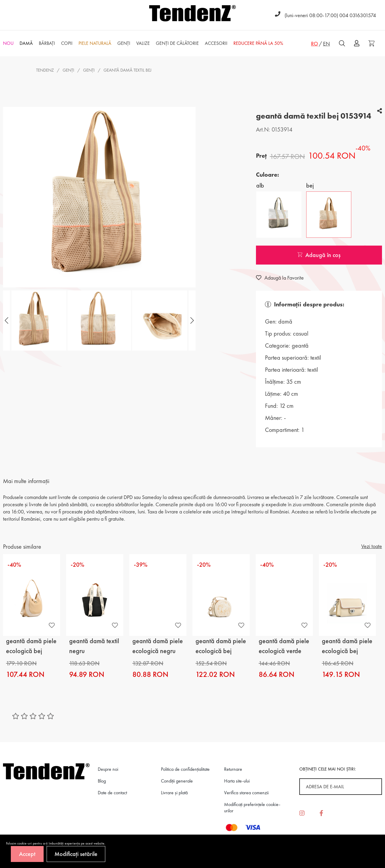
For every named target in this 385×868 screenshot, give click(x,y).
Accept (27, 854)
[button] (191, 321)
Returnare (233, 769)
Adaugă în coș (319, 255)
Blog (102, 781)
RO (314, 43)
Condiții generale (177, 781)
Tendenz (45, 70)
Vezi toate (372, 546)
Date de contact (112, 793)
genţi (89, 70)
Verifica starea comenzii (246, 793)
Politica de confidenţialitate (185, 769)
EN (326, 43)
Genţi (68, 70)
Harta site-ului (237, 781)
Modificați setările (76, 854)
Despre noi (108, 769)
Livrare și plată (174, 793)
